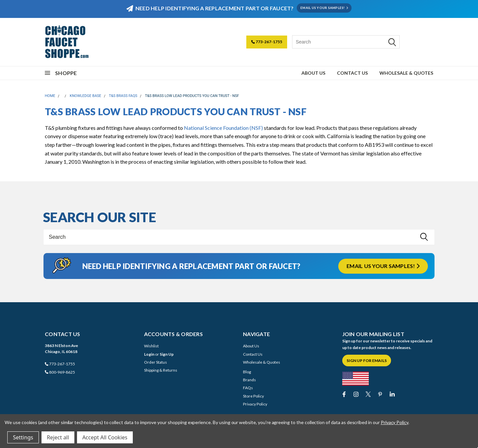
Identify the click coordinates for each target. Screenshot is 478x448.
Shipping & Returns (161, 370)
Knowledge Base (85, 96)
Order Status (156, 362)
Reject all (58, 437)
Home (50, 96)
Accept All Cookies (105, 437)
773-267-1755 (267, 42)
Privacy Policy (255, 404)
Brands (249, 380)
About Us (313, 73)
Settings (23, 437)
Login (149, 354)
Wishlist (151, 346)
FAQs (248, 388)
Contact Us (352, 73)
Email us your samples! (383, 266)
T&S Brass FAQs (123, 96)
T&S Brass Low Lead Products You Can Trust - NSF (192, 96)
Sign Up (167, 354)
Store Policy (253, 396)
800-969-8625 (60, 372)
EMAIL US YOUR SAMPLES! (324, 8)
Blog (247, 372)
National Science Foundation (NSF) (223, 128)
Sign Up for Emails (367, 360)
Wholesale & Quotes (406, 73)
